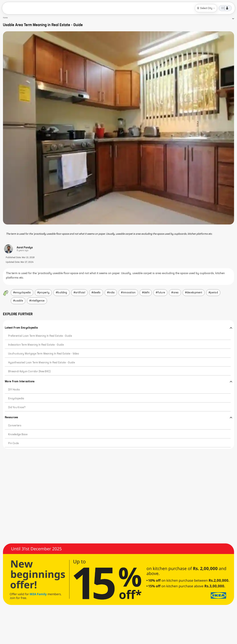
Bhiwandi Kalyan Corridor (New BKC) (29, 372)
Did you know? (17, 407)
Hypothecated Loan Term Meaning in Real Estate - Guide (41, 363)
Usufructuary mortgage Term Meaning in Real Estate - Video (44, 354)
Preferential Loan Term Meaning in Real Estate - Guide (40, 336)
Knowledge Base (18, 435)
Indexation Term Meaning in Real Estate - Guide (36, 345)
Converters (15, 426)
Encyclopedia (16, 399)
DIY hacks (14, 390)
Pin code (13, 443)
